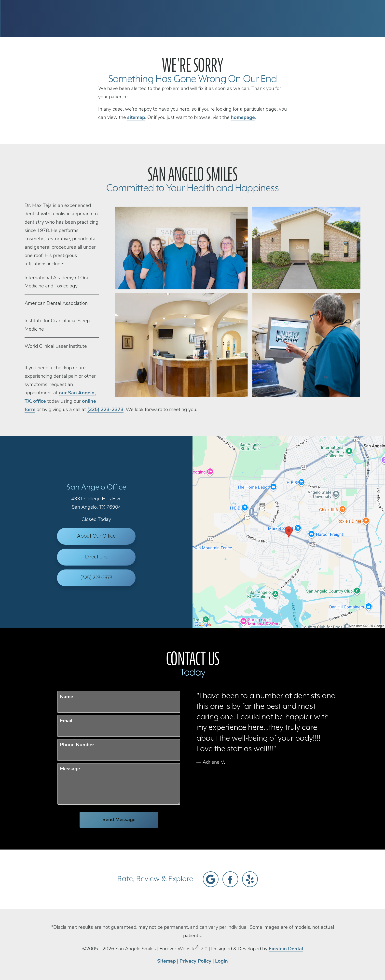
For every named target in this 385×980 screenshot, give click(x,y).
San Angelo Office (96, 487)
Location (277, 18)
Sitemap (166, 961)
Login (221, 961)
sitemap (136, 118)
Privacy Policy (195, 961)
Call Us (247, 18)
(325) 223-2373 (105, 410)
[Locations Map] (289, 532)
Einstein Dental (286, 949)
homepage (243, 118)
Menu (341, 18)
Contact (309, 18)
